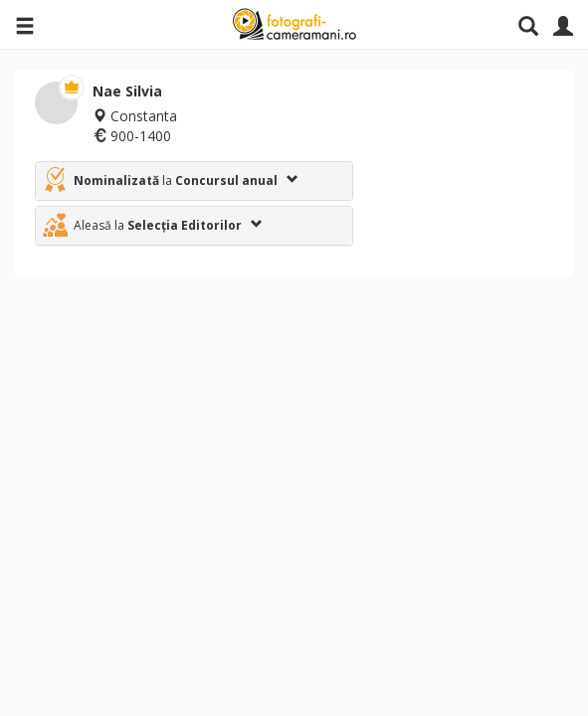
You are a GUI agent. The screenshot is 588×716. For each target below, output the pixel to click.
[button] (194, 181)
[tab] (194, 181)
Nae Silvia (127, 91)
